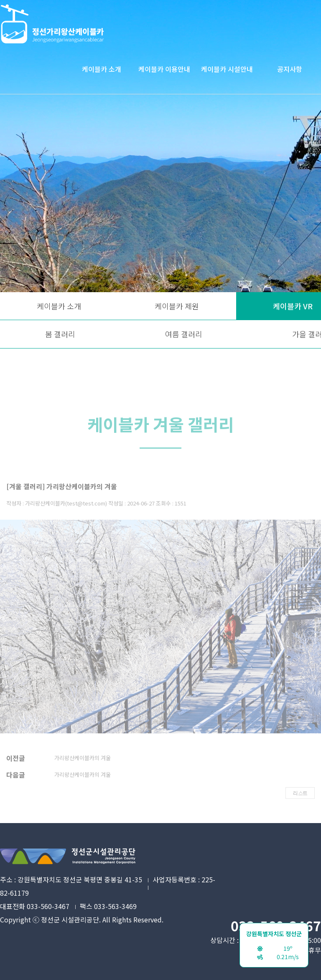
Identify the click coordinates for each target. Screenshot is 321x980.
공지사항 (290, 69)
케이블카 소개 (102, 69)
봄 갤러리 (60, 334)
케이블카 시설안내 (227, 69)
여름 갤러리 (184, 334)
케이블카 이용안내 (164, 69)
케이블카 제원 (177, 306)
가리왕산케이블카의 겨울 (83, 766)
